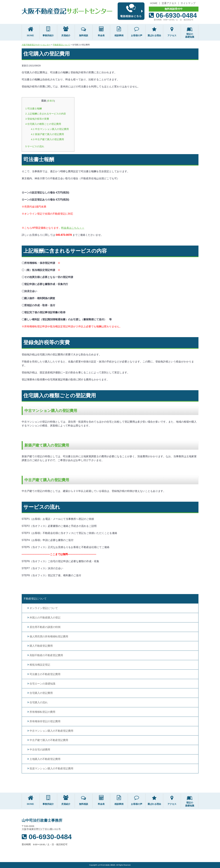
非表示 (51, 101)
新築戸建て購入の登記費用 (47, 134)
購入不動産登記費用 (41, 646)
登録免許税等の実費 (37, 119)
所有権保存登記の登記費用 (45, 721)
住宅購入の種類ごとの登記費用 (43, 124)
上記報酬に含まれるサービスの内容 (46, 114)
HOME (154, 3)
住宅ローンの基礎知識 (42, 684)
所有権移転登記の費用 (42, 712)
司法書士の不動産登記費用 (45, 674)
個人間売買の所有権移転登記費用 (49, 636)
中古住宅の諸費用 (40, 750)
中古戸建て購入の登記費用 (47, 139)
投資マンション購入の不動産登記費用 (51, 768)
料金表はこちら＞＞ (73, 228)
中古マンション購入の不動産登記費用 (51, 731)
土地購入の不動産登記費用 (45, 759)
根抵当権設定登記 (40, 665)
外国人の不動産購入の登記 (45, 618)
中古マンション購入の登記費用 (50, 129)
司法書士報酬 (34, 108)
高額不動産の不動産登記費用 (46, 655)
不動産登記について (35, 599)
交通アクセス (169, 3)
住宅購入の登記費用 (41, 693)
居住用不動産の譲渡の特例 (45, 627)
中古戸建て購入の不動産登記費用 (49, 740)
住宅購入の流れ (39, 702)
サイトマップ (188, 3)
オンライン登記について (44, 608)
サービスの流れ (35, 146)
